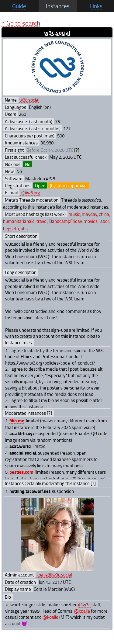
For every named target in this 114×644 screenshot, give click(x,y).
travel (42, 221)
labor (104, 221)
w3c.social (57, 32)
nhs (24, 228)
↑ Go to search (21, 23)
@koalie (82, 611)
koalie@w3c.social (54, 575)
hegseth (11, 228)
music (74, 214)
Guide (19, 6)
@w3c (84, 604)
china (104, 214)
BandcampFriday (66, 221)
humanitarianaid (19, 221)
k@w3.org (30, 192)
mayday (89, 214)
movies (91, 221)
